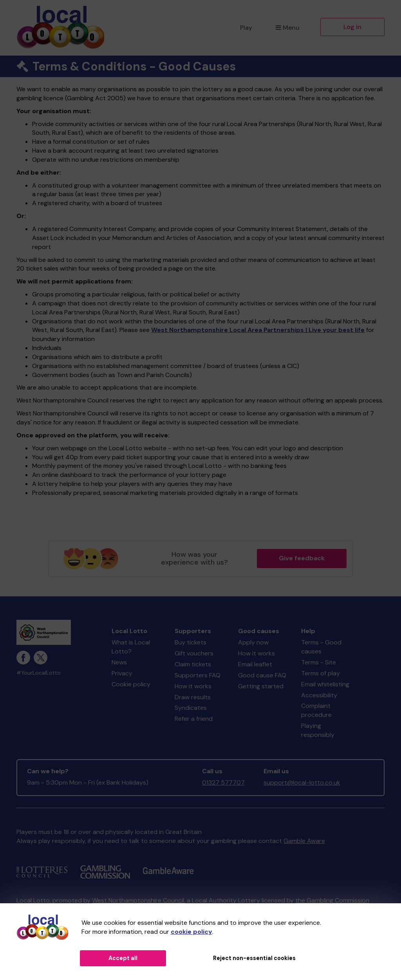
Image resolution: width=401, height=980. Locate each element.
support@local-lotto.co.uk (302, 782)
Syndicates (191, 708)
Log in (352, 27)
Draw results (193, 697)
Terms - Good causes (321, 647)
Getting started (261, 686)
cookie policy (191, 932)
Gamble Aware (304, 841)
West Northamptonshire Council (138, 900)
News (119, 662)
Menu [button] (288, 28)
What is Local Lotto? (131, 647)
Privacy (122, 673)
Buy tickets (191, 642)
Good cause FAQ (262, 675)
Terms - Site (319, 662)
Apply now (253, 642)
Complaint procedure (316, 710)
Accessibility (319, 695)
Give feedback (302, 558)
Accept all (123, 958)
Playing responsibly (318, 730)
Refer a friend (194, 719)
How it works (193, 686)
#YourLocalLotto (39, 673)
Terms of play (321, 673)
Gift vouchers (194, 653)
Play (246, 28)
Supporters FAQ (198, 675)
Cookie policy (131, 684)
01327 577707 (223, 782)
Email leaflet (255, 664)
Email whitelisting (325, 684)
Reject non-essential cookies (254, 958)
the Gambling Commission (332, 900)
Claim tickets (193, 664)
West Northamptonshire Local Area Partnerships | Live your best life (258, 330)
